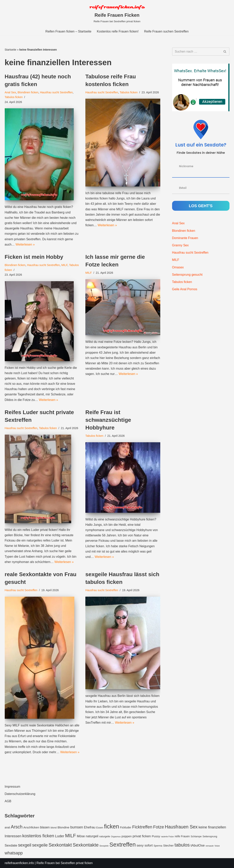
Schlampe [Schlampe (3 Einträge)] (196, 836)
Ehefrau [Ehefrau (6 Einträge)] (90, 827)
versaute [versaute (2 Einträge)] (210, 846)
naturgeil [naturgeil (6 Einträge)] (92, 836)
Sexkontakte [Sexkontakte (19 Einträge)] (86, 845)
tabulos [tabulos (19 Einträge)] (182, 845)
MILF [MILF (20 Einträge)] (70, 836)
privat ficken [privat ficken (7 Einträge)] (142, 836)
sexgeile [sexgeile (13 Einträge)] (40, 845)
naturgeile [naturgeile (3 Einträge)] (105, 836)
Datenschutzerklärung (20, 794)
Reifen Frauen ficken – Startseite (68, 31)
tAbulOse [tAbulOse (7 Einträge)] (198, 845)
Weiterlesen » (25, 244)
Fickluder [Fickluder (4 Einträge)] (126, 827)
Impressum (13, 787)
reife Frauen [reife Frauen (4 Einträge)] (182, 836)
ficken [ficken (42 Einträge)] (112, 826)
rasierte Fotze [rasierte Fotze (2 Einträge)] (167, 836)
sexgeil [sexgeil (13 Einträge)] (25, 845)
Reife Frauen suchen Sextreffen (166, 31)
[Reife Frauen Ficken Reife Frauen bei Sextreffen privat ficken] (117, 14)
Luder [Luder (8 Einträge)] (60, 836)
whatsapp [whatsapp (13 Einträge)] (14, 853)
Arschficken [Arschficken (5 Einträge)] (31, 827)
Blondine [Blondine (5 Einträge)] (63, 827)
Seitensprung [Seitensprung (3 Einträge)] (210, 836)
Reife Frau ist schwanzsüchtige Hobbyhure (108, 420)
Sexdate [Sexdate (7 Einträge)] (11, 845)
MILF (64, 265)
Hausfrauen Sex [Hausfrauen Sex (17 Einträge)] (181, 827)
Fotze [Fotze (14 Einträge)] (159, 827)
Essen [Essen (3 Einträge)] (100, 828)
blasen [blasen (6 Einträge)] (45, 827)
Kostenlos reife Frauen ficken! (118, 31)
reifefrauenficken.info (19, 863)
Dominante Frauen (185, 238)
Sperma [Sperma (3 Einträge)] (158, 846)
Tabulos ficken (14, 97)
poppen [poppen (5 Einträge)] (127, 836)
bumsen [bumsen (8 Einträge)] (77, 827)
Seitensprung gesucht (187, 275)
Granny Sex (180, 245)
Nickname (186, 166)
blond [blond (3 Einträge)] (54, 828)
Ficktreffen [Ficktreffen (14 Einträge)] (142, 827)
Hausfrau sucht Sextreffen (56, 92)
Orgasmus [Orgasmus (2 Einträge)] (116, 836)
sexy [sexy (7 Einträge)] (140, 845)
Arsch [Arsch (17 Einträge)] (17, 827)
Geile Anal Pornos (185, 289)
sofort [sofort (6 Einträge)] (149, 845)
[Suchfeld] (196, 52)
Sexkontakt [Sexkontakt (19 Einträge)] (60, 845)
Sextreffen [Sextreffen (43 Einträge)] (123, 844)
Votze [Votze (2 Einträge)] (217, 846)
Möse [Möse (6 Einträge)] (81, 836)
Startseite (11, 50)
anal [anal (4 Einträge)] (7, 827)
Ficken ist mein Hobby (34, 257)
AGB (8, 801)
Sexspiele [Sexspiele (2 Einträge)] (104, 846)
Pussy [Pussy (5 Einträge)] (156, 836)
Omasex (178, 267)
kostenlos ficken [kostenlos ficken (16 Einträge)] (38, 836)
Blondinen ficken (28, 92)
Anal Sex (10, 92)
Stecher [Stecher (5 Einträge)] (168, 845)
